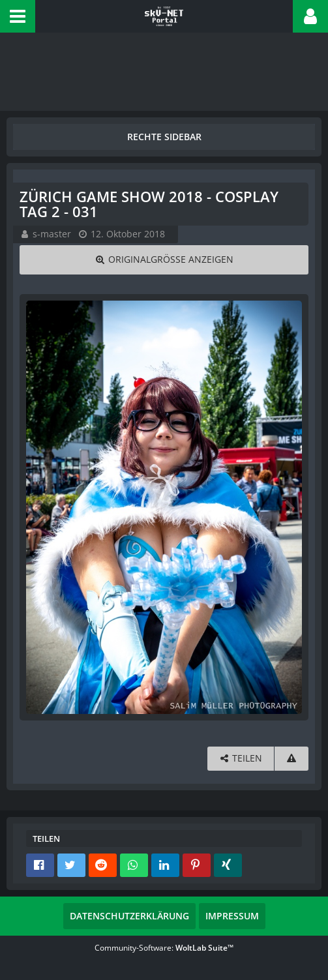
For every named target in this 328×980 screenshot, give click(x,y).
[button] (18, 16)
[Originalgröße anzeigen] (164, 260)
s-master (52, 234)
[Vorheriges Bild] (39, 507)
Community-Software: (164, 948)
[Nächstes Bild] (289, 507)
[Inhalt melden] (291, 759)
